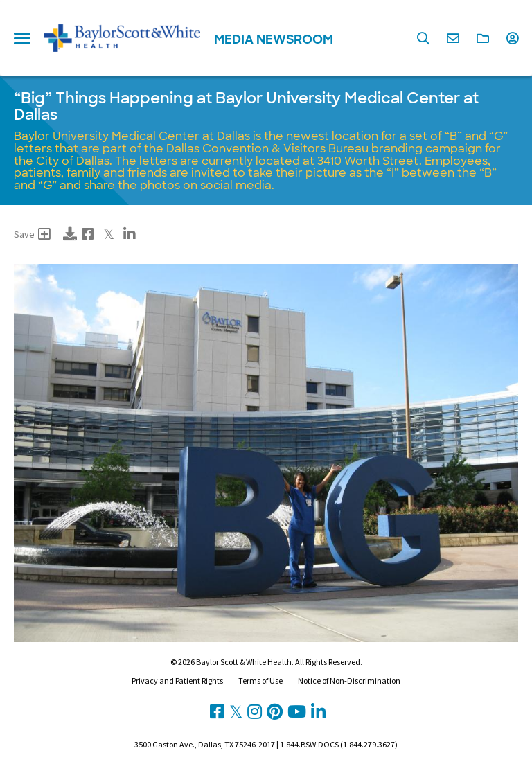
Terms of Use (260, 681)
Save (32, 234)
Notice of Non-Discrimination (349, 681)
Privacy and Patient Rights (177, 681)
